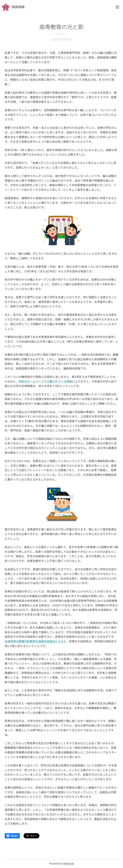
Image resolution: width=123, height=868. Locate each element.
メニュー (117, 7)
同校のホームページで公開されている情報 (45, 381)
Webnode (69, 863)
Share (12, 836)
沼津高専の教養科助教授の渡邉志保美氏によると (35, 641)
